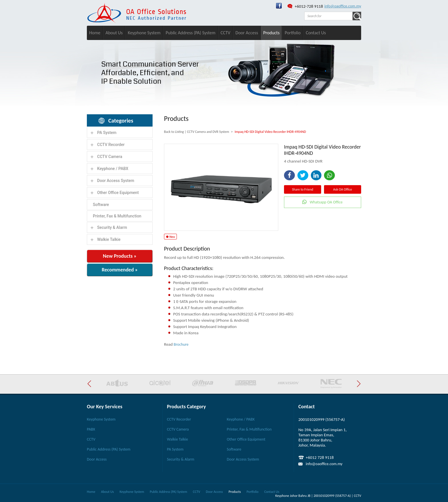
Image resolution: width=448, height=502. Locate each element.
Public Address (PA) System (191, 33)
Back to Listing (174, 132)
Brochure (181, 344)
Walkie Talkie (109, 239)
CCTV (225, 33)
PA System (107, 133)
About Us (114, 33)
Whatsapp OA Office (326, 202)
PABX (91, 429)
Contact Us (316, 33)
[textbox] (328, 16)
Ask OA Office (343, 189)
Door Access (247, 33)
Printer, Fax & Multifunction (117, 216)
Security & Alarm (112, 227)
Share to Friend (303, 189)
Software (101, 205)
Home (95, 33)
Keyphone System (144, 33)
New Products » (120, 256)
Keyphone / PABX (113, 169)
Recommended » (120, 270)
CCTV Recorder (111, 145)
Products (271, 33)
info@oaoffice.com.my (343, 6)
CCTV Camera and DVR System (208, 132)
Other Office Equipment (118, 193)
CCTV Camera (110, 157)
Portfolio (293, 33)
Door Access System (116, 181)
